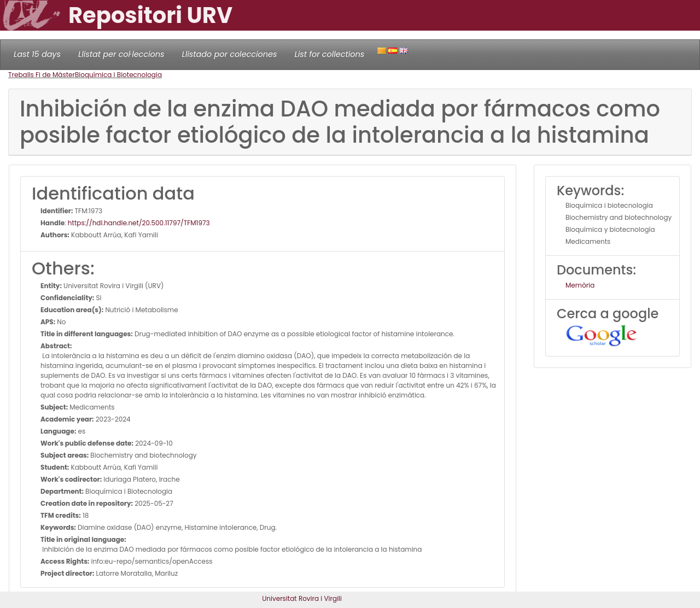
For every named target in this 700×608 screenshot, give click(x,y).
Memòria (580, 285)
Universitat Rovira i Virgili (302, 598)
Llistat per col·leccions (121, 54)
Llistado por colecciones (230, 54)
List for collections (329, 54)
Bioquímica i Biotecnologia (118, 75)
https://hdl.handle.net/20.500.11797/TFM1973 (139, 223)
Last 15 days (37, 54)
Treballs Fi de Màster (42, 75)
